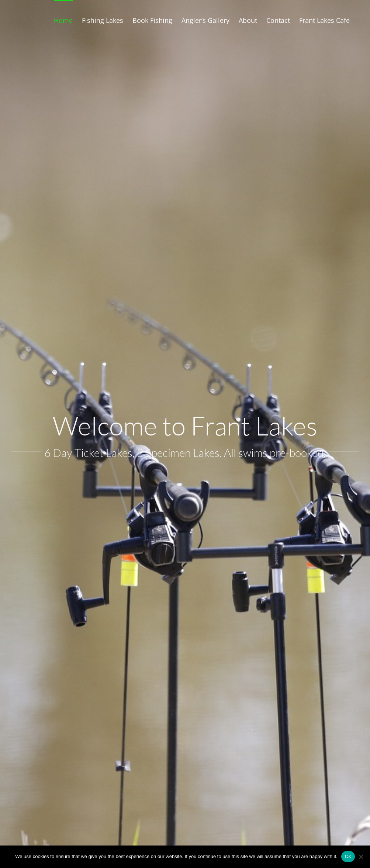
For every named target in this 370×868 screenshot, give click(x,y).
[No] (361, 857)
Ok (348, 856)
